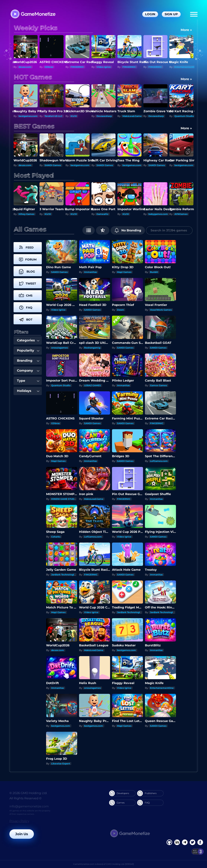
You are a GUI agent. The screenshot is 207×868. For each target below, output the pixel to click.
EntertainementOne (186, 67)
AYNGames (181, 214)
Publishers (147, 793)
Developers (119, 793)
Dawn (120, 310)
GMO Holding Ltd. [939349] (120, 864)
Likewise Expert (61, 764)
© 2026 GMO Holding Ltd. (28, 793)
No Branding (128, 230)
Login (150, 14)
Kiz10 (74, 116)
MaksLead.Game (132, 116)
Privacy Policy (19, 821)
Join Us (22, 834)
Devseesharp (104, 116)
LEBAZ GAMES (92, 385)
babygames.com (158, 214)
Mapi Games (124, 272)
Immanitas (90, 272)
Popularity (28, 350)
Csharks (56, 537)
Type (28, 381)
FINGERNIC (77, 67)
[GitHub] (200, 842)
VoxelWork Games (161, 310)
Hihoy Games (26, 214)
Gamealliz (102, 214)
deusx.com (25, 67)
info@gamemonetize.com (29, 806)
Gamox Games (158, 385)
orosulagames (59, 348)
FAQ (143, 803)
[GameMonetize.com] (33, 14)
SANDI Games (27, 165)
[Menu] (194, 14)
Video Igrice (104, 67)
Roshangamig (92, 348)
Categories (28, 340)
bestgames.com (28, 116)
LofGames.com (159, 461)
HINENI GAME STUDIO (64, 499)
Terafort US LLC (54, 116)
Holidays (28, 391)
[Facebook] (169, 842)
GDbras (49, 67)
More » (186, 30)
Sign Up (171, 14)
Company (28, 370)
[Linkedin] (185, 842)
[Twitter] (193, 842)
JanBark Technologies (64, 575)
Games (117, 803)
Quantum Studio (184, 116)
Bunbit (154, 272)
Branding (28, 361)
